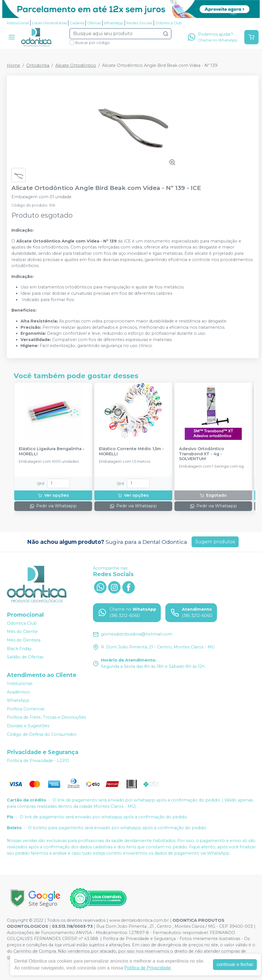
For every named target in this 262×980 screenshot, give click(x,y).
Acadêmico (18, 692)
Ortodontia (38, 65)
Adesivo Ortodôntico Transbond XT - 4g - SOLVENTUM (202, 454)
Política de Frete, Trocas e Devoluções (46, 718)
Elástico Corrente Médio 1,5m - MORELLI (131, 451)
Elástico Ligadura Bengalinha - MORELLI (52, 451)
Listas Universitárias (49, 23)
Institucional (18, 23)
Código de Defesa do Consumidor (42, 734)
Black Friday (19, 649)
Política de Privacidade (148, 968)
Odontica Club (169, 23)
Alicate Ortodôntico (76, 65)
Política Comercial (26, 709)
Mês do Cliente (22, 632)
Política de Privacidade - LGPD (38, 761)
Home (14, 65)
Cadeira (77, 23)
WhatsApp (113, 23)
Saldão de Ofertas (25, 657)
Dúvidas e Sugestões (28, 726)
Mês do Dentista (24, 640)
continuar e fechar (235, 964)
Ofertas (94, 23)
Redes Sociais (139, 23)
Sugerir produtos (215, 542)
